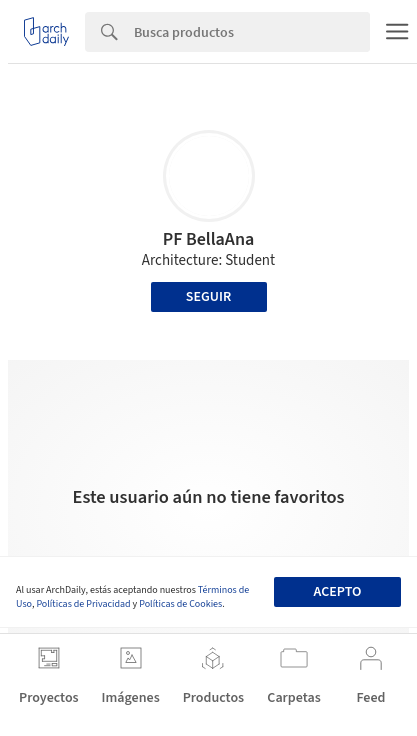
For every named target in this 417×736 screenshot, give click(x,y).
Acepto (338, 592)
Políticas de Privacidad (83, 604)
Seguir (208, 297)
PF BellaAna (209, 239)
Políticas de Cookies (180, 604)
